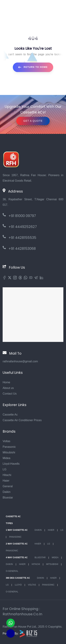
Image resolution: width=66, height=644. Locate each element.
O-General (12, 571)
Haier (6, 481)
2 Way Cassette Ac (17, 544)
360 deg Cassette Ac (18, 578)
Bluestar (8, 498)
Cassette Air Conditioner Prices (22, 420)
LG (4, 469)
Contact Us (10, 394)
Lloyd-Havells (11, 464)
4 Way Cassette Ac (17, 558)
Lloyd (18, 585)
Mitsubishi (9, 452)
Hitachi (7, 475)
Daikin (7, 492)
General (8, 486)
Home (6, 382)
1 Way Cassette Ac (17, 530)
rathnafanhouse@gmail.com (20, 361)
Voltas (7, 441)
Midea (7, 458)
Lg (62, 530)
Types (9, 523)
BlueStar (40, 558)
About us (8, 388)
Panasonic (9, 447)
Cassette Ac (10, 415)
